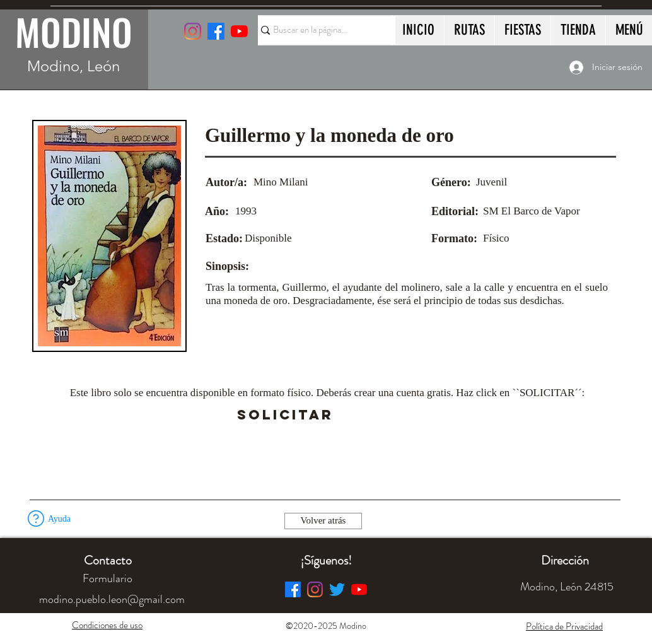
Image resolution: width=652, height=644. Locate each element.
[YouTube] (239, 31)
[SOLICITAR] (285, 415)
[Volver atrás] (323, 521)
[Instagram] (193, 31)
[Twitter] (337, 589)
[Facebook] (293, 589)
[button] (369, 415)
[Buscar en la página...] (321, 30)
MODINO (74, 32)
